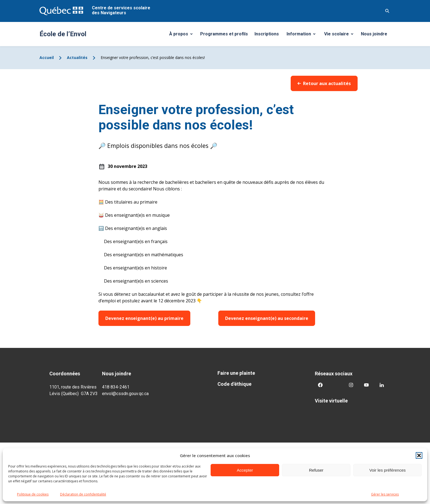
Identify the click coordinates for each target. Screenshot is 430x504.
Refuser (316, 470)
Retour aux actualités (324, 83)
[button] (419, 455)
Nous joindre (374, 34)
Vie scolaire (341, 35)
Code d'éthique (234, 384)
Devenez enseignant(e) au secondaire (267, 318)
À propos (183, 35)
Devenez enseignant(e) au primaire (144, 318)
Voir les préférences (388, 470)
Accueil (47, 57)
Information (303, 35)
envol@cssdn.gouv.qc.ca (125, 394)
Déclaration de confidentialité (83, 494)
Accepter (245, 470)
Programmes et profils (224, 34)
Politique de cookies (33, 494)
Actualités (77, 57)
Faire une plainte (236, 373)
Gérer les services (385, 494)
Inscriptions (267, 34)
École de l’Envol (63, 34)
